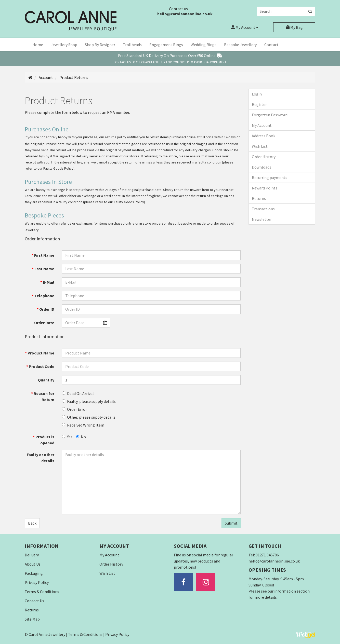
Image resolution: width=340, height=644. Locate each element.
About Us (33, 564)
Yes (67, 437)
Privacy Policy (37, 582)
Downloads (261, 167)
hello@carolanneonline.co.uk (185, 14)
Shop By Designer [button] (100, 45)
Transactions (263, 209)
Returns (259, 198)
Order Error (74, 409)
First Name (44, 255)
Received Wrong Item (83, 425)
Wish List (260, 146)
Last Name (44, 269)
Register (259, 104)
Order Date (44, 323)
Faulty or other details (41, 458)
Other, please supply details (89, 417)
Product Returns (73, 77)
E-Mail (49, 282)
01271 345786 (267, 555)
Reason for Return (44, 396)
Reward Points (265, 188)
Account (245, 27)
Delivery (32, 555)
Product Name (41, 353)
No (81, 437)
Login (257, 94)
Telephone (44, 296)
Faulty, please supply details (89, 401)
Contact (271, 45)
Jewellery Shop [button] (64, 45)
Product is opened (45, 440)
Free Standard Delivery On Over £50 (170, 56)
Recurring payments (270, 177)
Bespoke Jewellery (240, 45)
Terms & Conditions (42, 592)
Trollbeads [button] (132, 45)
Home (38, 45)
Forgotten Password (270, 115)
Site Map (32, 619)
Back (32, 523)
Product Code (42, 366)
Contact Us (34, 601)
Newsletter (262, 219)
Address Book (264, 136)
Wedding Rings (204, 45)
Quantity (46, 380)
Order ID (47, 309)
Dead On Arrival (78, 393)
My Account (262, 125)
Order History (264, 157)
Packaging (34, 573)
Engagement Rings (166, 45)
